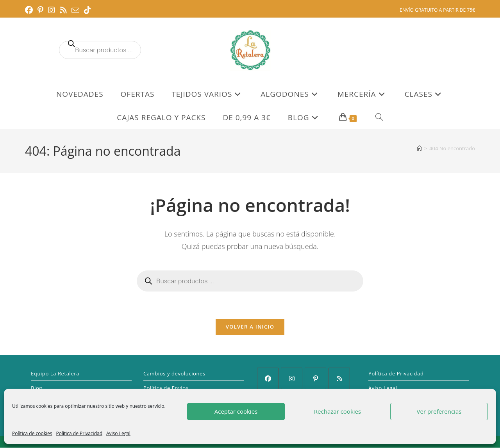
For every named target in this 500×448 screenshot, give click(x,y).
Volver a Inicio (250, 327)
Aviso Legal (118, 433)
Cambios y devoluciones (174, 374)
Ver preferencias (439, 411)
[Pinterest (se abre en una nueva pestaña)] (40, 10)
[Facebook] (268, 379)
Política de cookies (32, 433)
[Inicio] (419, 148)
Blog (37, 388)
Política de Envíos (166, 388)
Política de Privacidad (79, 433)
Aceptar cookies (236, 411)
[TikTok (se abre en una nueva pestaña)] (87, 10)
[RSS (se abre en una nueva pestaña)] (63, 10)
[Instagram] (292, 379)
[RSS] (339, 379)
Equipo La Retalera (55, 374)
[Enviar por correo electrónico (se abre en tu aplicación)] (75, 11)
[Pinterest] (315, 379)
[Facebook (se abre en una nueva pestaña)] (30, 10)
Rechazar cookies (337, 411)
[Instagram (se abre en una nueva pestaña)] (52, 10)
